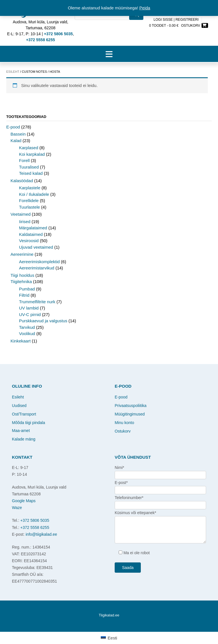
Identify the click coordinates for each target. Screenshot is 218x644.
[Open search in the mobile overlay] (109, 23)
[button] (109, 54)
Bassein (18, 134)
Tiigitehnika (21, 282)
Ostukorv (123, 431)
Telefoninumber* (129, 498)
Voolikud (27, 334)
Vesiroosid (29, 241)
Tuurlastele (30, 207)
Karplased (29, 148)
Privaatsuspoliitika (131, 406)
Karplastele (30, 188)
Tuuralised (29, 167)
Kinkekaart (21, 341)
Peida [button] (145, 8)
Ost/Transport (24, 414)
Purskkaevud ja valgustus (43, 321)
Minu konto (124, 423)
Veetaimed (21, 214)
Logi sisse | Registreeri (176, 20)
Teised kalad (31, 173)
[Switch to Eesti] (109, 638)
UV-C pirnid (30, 314)
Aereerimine (22, 254)
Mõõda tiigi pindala (29, 423)
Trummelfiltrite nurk (37, 302)
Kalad (16, 141)
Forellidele (29, 201)
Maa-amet (21, 431)
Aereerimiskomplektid (39, 262)
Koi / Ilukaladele (34, 194)
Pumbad (27, 289)
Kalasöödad (22, 181)
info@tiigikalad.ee (41, 534)
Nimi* (119, 468)
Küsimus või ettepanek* (135, 513)
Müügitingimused (130, 414)
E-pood (13, 127)
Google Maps (24, 501)
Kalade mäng (24, 439)
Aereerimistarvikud (37, 268)
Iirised (25, 222)
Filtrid (24, 295)
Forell (24, 160)
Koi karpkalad (32, 154)
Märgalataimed (33, 228)
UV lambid (29, 308)
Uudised (19, 406)
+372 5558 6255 (35, 527)
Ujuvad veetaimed (36, 247)
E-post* (121, 483)
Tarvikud (27, 327)
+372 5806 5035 (35, 520)
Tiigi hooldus (22, 275)
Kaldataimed (31, 234)
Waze (17, 508)
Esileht (13, 72)
